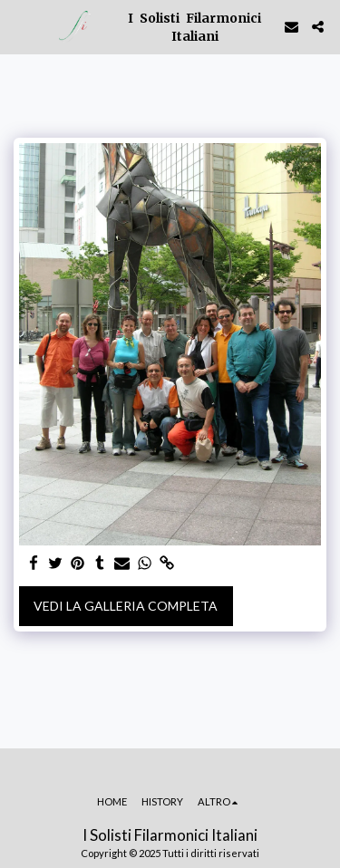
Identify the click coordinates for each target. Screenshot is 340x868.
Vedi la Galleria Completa (126, 606)
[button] (20, 26)
